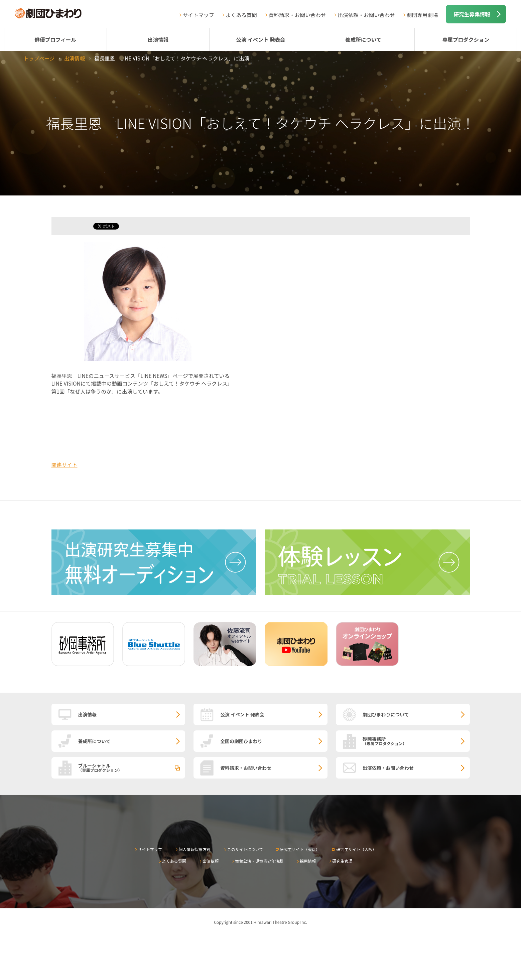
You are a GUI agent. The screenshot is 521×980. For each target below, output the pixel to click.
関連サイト (64, 464)
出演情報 (158, 39)
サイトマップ (199, 15)
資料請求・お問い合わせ (297, 15)
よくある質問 (241, 15)
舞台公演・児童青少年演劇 (259, 861)
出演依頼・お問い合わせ (366, 15)
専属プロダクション (466, 39)
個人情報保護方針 (194, 849)
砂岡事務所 (416, 741)
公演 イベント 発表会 (260, 39)
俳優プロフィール (55, 39)
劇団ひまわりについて (386, 714)
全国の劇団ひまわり (241, 741)
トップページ (39, 58)
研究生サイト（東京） (300, 849)
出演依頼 (211, 861)
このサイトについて (245, 849)
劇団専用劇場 (422, 15)
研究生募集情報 (472, 14)
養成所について (363, 39)
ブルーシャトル (132, 767)
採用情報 (308, 861)
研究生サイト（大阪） (356, 849)
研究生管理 (342, 861)
